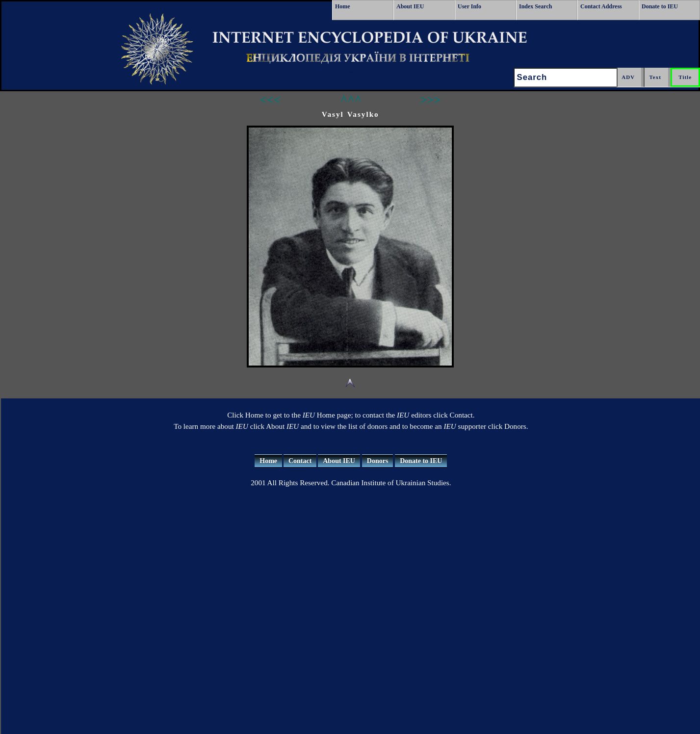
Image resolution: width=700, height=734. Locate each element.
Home (343, 6)
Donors (378, 461)
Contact (300, 461)
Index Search (535, 6)
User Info (469, 6)
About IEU (410, 6)
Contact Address (601, 6)
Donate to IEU (660, 6)
